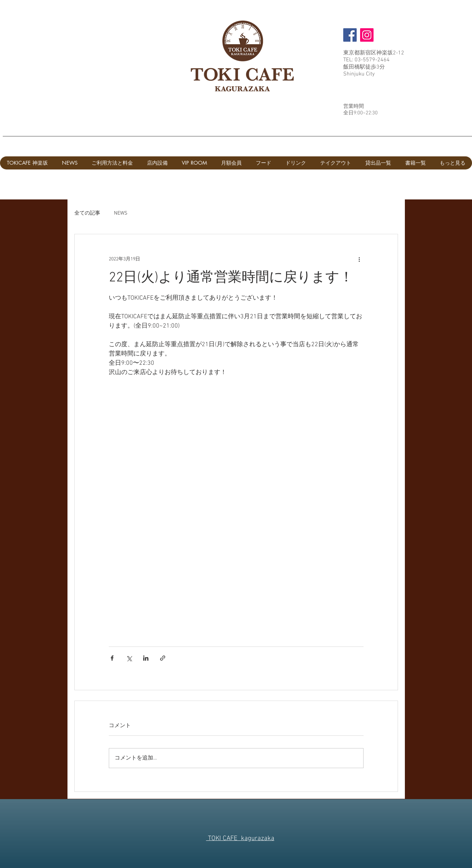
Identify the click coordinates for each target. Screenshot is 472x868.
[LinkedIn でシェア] (146, 658)
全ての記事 (87, 213)
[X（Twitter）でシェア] (129, 658)
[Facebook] (350, 35)
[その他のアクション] (359, 259)
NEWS (121, 213)
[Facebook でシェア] (112, 658)
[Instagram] (367, 35)
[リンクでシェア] (163, 658)
